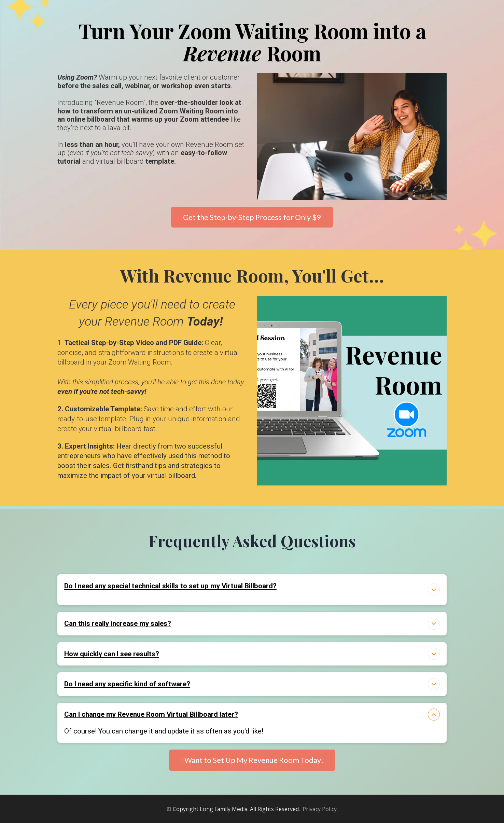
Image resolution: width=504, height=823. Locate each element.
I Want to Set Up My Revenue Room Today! (252, 760)
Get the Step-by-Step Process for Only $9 (252, 217)
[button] (434, 589)
